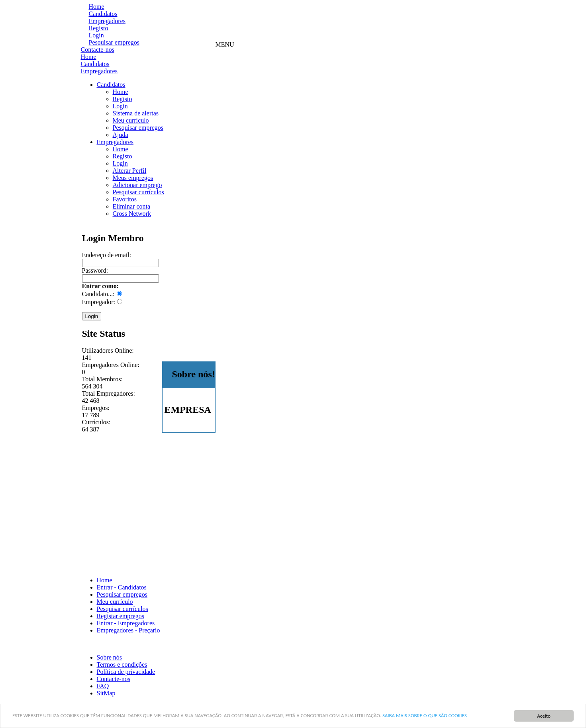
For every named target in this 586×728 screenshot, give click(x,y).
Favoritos (125, 199)
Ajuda (121, 135)
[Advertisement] (361, 23)
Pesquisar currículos (138, 192)
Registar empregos (121, 616)
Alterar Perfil (130, 171)
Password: (95, 270)
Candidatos (103, 14)
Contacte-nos (98, 50)
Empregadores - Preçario (128, 630)
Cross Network (132, 214)
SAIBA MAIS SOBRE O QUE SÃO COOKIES (425, 715)
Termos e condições (122, 665)
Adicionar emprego (137, 185)
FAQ (103, 686)
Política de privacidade (126, 672)
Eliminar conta (132, 206)
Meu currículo (131, 120)
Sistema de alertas (136, 113)
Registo (99, 28)
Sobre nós (110, 657)
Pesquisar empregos (114, 42)
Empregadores (107, 21)
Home (97, 7)
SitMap (106, 693)
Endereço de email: (107, 255)
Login (96, 35)
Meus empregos (133, 178)
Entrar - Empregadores (126, 623)
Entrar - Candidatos (122, 587)
